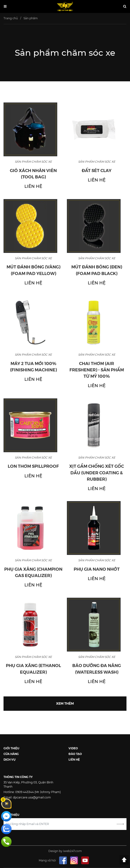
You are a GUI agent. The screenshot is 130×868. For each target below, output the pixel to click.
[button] (125, 7)
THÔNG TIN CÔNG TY (18, 777)
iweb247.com (73, 851)
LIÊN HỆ (74, 759)
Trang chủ (11, 18)
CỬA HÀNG (11, 754)
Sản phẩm (31, 18)
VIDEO (73, 748)
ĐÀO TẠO (75, 754)
